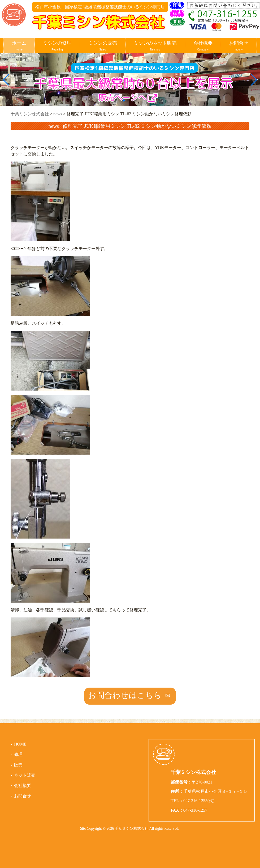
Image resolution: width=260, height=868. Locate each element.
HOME (20, 744)
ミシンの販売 (103, 46)
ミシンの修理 (57, 46)
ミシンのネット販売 (155, 46)
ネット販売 (25, 775)
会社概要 (203, 46)
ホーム (19, 46)
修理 (18, 754)
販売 (18, 765)
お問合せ (239, 46)
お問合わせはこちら (125, 695)
